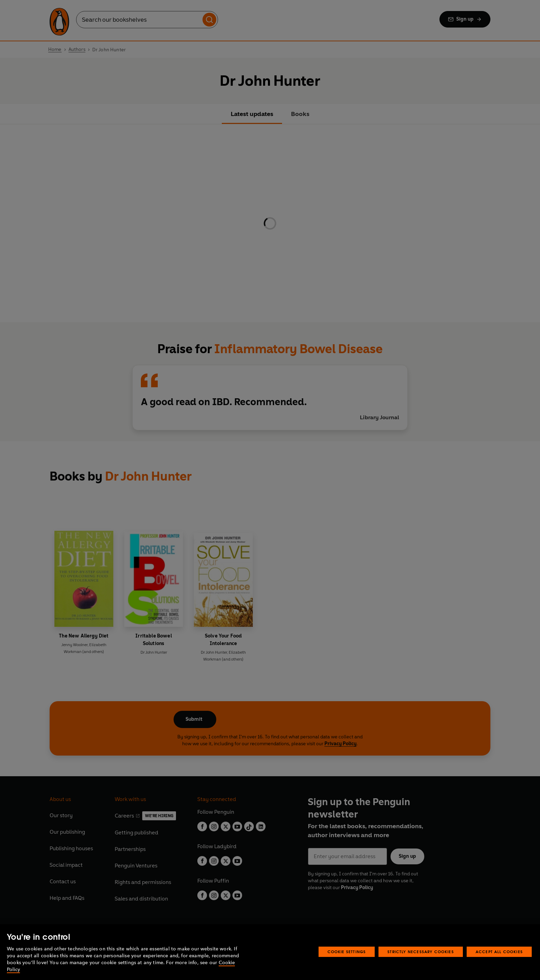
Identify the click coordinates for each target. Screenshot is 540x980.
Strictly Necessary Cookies (421, 952)
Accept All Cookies (499, 952)
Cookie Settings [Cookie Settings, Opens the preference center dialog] (347, 952)
